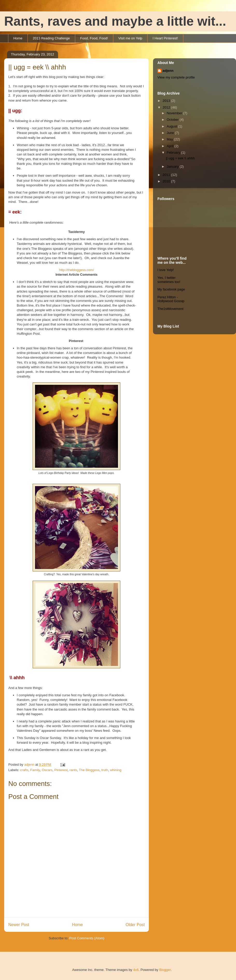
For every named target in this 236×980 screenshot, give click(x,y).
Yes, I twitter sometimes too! (169, 280)
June (171, 133)
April (171, 146)
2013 (167, 101)
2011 (167, 175)
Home (18, 38)
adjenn (168, 71)
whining (116, 770)
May (170, 139)
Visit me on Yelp (130, 38)
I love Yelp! (166, 270)
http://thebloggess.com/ (77, 270)
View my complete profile (176, 77)
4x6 (136, 970)
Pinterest (61, 770)
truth (105, 770)
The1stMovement (170, 309)
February (174, 152)
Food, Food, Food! (94, 38)
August (172, 126)
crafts (24, 770)
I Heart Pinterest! (165, 38)
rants (73, 770)
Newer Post (19, 925)
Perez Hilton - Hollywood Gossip (171, 299)
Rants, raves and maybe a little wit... (115, 21)
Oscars (47, 770)
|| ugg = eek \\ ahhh (180, 158)
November (175, 113)
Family (35, 770)
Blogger (165, 970)
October (173, 120)
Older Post (135, 925)
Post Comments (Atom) (87, 938)
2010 (167, 181)
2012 (167, 107)
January (173, 166)
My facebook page (171, 289)
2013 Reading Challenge (51, 38)
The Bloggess (89, 770)
